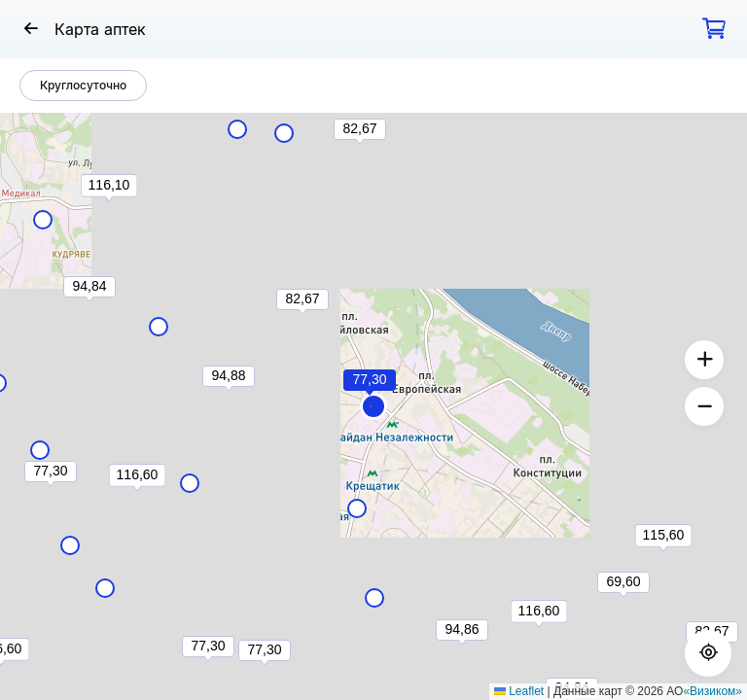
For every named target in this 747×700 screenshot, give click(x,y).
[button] (373, 406)
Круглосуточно (83, 85)
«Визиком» (712, 691)
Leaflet (519, 691)
